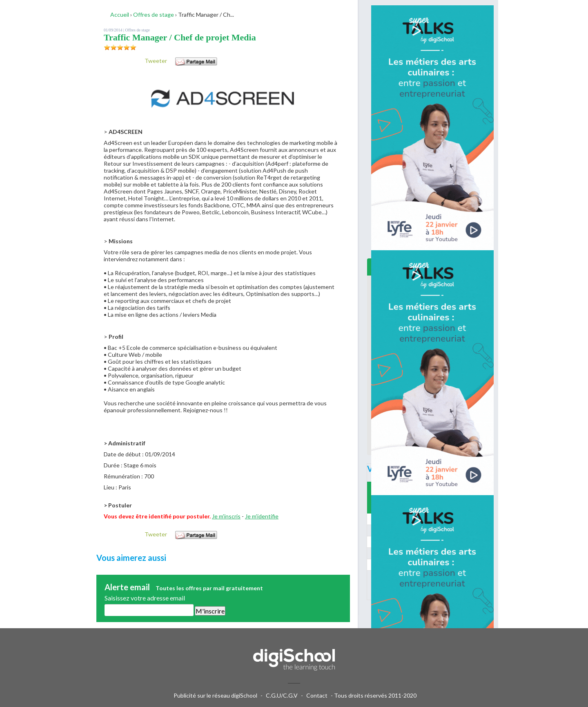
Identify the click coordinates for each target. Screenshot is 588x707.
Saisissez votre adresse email (145, 598)
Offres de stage (138, 30)
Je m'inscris (226, 516)
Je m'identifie (262, 516)
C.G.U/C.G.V (282, 695)
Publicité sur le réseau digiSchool (215, 695)
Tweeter (156, 61)
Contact (317, 695)
